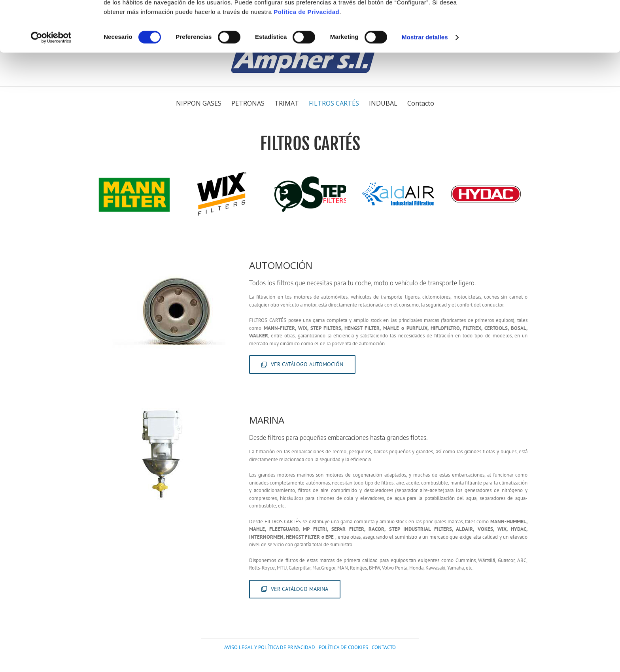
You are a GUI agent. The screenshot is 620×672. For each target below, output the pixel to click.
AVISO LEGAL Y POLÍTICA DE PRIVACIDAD (270, 647)
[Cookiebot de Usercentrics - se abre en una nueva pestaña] (51, 83)
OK (554, 20)
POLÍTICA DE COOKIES (343, 647)
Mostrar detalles (425, 83)
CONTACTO (384, 647)
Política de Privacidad (306, 57)
